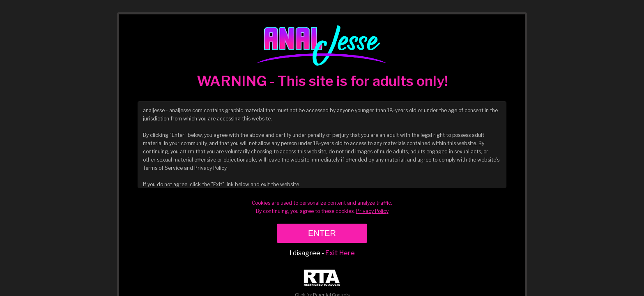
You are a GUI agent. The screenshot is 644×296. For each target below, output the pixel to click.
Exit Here (340, 253)
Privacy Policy (372, 211)
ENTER (322, 233)
